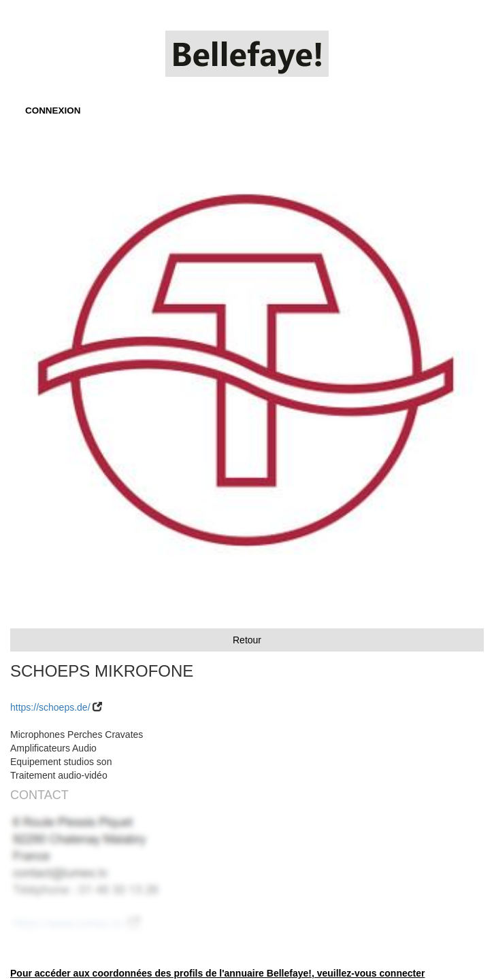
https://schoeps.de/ (50, 707)
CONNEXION (53, 111)
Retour (247, 640)
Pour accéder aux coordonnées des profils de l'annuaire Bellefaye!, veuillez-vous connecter (217, 973)
